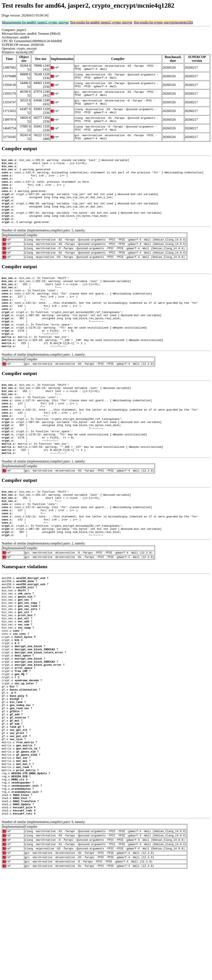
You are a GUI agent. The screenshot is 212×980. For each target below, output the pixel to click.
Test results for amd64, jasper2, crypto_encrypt (101, 22)
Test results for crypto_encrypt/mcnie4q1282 (163, 22)
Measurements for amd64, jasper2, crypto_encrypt (35, 22)
